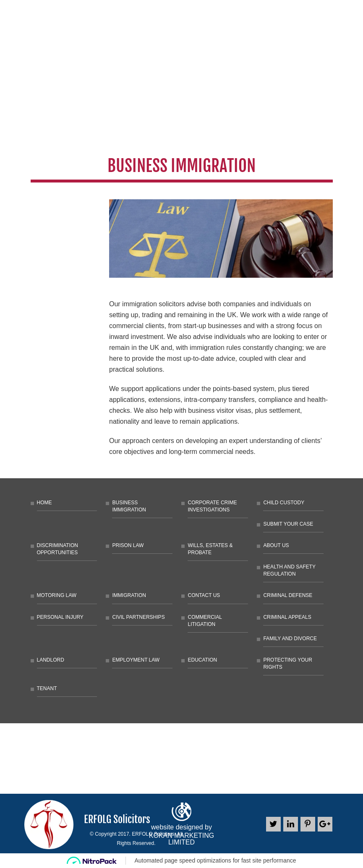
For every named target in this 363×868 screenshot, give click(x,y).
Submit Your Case (288, 524)
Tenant (47, 688)
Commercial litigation (205, 621)
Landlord (51, 660)
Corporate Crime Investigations (212, 506)
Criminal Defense (288, 595)
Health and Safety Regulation (289, 570)
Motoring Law (57, 595)
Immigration (129, 595)
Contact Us (204, 595)
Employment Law (136, 660)
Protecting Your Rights (287, 663)
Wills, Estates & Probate (210, 549)
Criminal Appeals (287, 617)
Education (202, 660)
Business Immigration (129, 506)
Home (44, 503)
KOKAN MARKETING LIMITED (182, 839)
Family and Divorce (290, 639)
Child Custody (284, 503)
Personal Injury (60, 617)
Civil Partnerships (138, 617)
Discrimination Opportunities (57, 549)
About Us (276, 545)
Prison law (128, 545)
